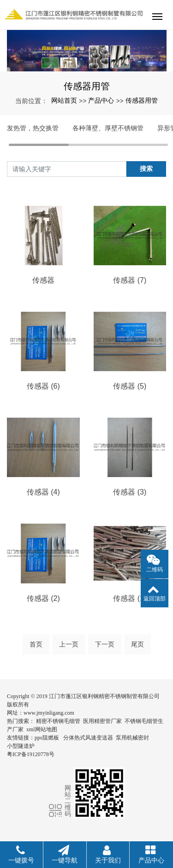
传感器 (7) (130, 280)
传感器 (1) (130, 598)
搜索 (146, 169)
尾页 (137, 644)
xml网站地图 (42, 729)
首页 (36, 644)
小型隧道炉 (21, 746)
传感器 (43, 280)
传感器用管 (142, 100)
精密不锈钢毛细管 (58, 721)
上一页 (69, 644)
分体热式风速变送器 (88, 738)
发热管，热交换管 (33, 128)
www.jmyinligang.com (49, 713)
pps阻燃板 (47, 738)
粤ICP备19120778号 (31, 754)
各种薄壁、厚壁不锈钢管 (108, 128)
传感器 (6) (43, 386)
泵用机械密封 (132, 738)
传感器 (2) (43, 598)
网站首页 (64, 100)
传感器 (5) (130, 386)
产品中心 (101, 100)
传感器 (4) (43, 492)
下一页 (105, 644)
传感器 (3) (130, 492)
